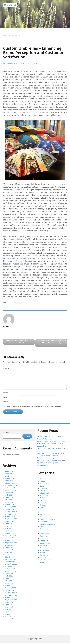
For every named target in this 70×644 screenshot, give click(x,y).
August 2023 (10, 543)
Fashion (43, 500)
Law (42, 525)
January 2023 (10, 560)
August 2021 (10, 599)
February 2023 (10, 557)
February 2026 (11, 481)
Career (43, 491)
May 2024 (9, 527)
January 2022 (10, 588)
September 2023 (11, 541)
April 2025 (9, 502)
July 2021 (9, 602)
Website (6, 402)
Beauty (42, 486)
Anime (43, 479)
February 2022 (11, 585)
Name (5, 393)
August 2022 (10, 571)
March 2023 (10, 555)
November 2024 (11, 513)
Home (42, 516)
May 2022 (9, 578)
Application (44, 481)
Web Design (45, 556)
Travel (42, 551)
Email (6, 397)
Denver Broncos (12, 36)
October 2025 (10, 488)
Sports (42, 546)
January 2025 (10, 509)
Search (6, 433)
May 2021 (9, 606)
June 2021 (9, 604)
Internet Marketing (47, 523)
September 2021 (11, 597)
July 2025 (9, 495)
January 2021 (10, 615)
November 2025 (11, 485)
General (43, 511)
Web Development (47, 558)
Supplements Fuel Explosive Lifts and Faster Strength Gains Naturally (17, 342)
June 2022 (9, 576)
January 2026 (10, 483)
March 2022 (10, 583)
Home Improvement (48, 518)
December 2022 (11, 562)
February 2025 (10, 506)
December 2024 (11, 511)
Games (43, 509)
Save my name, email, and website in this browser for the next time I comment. (34, 407)
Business (18, 303)
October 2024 (10, 516)
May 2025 (9, 499)
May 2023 (9, 550)
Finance (43, 502)
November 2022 (11, 564)
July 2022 (9, 574)
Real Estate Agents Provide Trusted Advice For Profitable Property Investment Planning (50, 455)
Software (43, 544)
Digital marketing (47, 493)
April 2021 (9, 609)
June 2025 (9, 497)
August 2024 (10, 520)
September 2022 (11, 569)
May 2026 (9, 474)
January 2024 (10, 536)
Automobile (44, 484)
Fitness (43, 505)
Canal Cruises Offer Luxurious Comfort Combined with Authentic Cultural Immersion (51, 444)
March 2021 (9, 611)
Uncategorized (46, 553)
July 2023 (9, 546)
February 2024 (11, 534)
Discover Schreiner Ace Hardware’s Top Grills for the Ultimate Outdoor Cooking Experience (53, 343)
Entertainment (45, 498)
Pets (42, 530)
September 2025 (11, 490)
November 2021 (11, 592)
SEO (42, 537)
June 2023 (9, 548)
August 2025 (10, 492)
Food (42, 507)
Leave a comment (35, 64)
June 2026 (9, 471)
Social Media (45, 542)
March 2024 (10, 532)
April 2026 (9, 476)
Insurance (44, 521)
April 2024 (9, 529)
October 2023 (10, 539)
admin (8, 64)
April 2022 (9, 581)
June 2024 (9, 525)
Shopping (44, 539)
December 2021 (11, 590)
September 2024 (11, 518)
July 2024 (9, 522)
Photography (45, 532)
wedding (43, 560)
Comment (7, 368)
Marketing (44, 528)
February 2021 (10, 613)
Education (44, 495)
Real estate (44, 535)
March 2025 (10, 504)
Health (43, 514)
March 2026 (10, 478)
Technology (44, 549)
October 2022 (10, 567)
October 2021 (10, 595)
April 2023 (9, 553)
